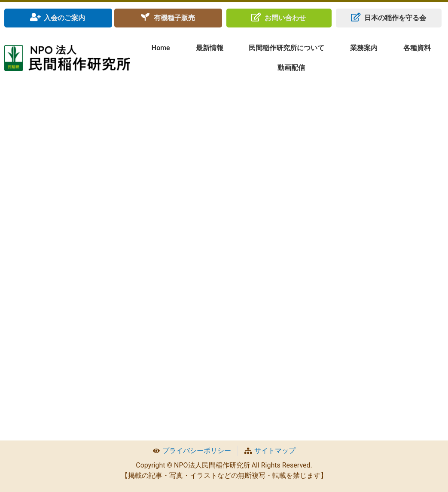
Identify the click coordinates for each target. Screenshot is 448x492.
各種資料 (417, 48)
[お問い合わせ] (256, 17)
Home (161, 48)
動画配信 (291, 68)
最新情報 (210, 48)
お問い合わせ (285, 18)
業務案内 (364, 48)
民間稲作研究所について (286, 48)
